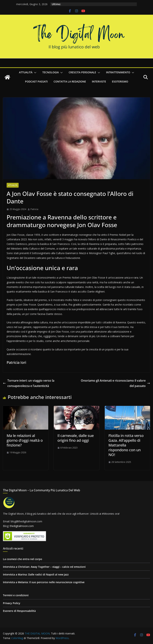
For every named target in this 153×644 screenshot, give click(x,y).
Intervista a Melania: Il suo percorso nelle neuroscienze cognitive (44, 582)
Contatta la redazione (70, 81)
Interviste (99, 81)
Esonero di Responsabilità (19, 611)
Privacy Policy (12, 603)
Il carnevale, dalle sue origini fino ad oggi (76, 438)
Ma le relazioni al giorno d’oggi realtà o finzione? (25, 440)
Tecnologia (51, 72)
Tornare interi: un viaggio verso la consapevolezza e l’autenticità (29, 383)
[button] (34, 73)
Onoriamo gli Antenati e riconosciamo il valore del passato (115, 383)
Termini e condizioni (16, 595)
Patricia (34, 209)
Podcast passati (36, 81)
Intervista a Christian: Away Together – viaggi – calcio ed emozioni (44, 567)
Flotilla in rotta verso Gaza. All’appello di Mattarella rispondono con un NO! (126, 445)
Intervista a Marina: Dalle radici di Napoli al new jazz (36, 574)
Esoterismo (120, 81)
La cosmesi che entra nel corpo (23, 559)
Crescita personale (82, 72)
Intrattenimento (118, 72)
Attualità (26, 72)
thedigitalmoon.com (22, 526)
